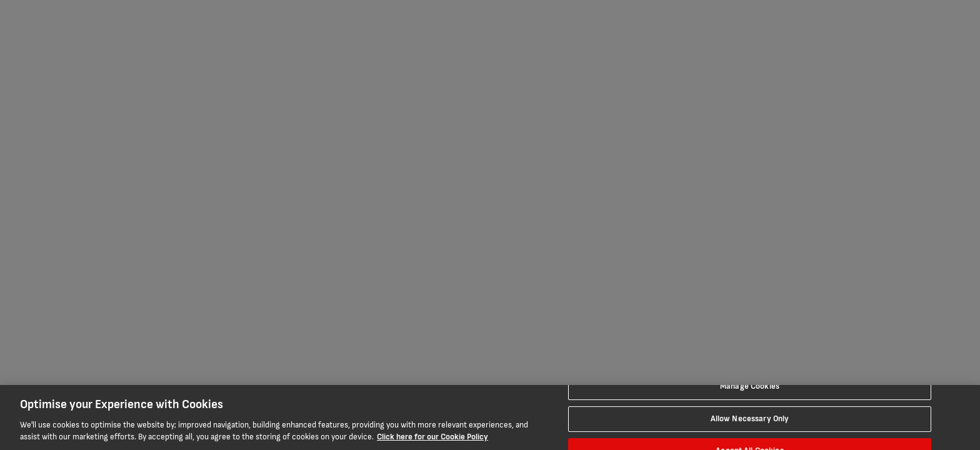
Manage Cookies (750, 386)
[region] (490, 417)
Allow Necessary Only (750, 419)
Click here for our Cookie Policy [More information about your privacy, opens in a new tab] (432, 437)
